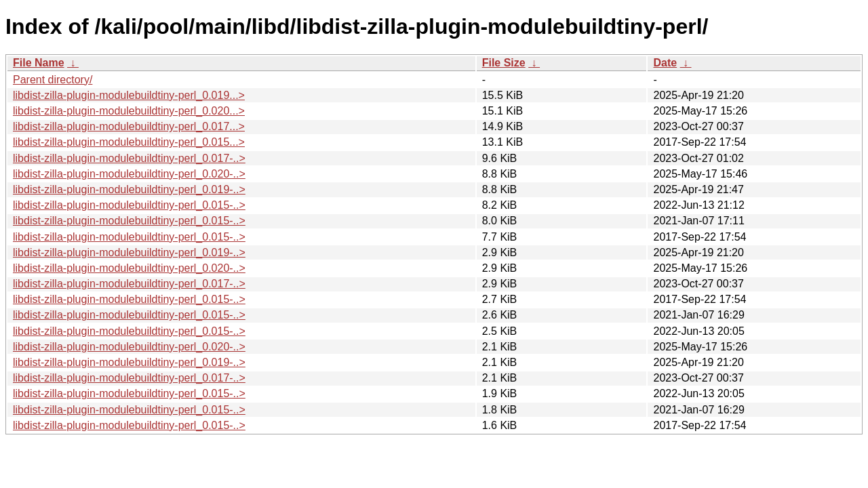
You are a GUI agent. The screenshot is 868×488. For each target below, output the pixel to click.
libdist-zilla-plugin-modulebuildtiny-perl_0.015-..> (129, 205)
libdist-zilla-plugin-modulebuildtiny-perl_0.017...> (129, 126)
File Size (504, 63)
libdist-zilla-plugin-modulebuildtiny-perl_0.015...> (129, 142)
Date (665, 63)
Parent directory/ (53, 80)
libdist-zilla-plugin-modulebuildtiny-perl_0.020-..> (129, 174)
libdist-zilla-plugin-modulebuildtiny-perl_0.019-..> (129, 189)
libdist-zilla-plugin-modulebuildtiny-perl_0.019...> (129, 95)
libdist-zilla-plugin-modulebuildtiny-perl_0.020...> (129, 111)
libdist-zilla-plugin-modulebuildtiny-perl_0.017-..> (129, 158)
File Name (39, 63)
